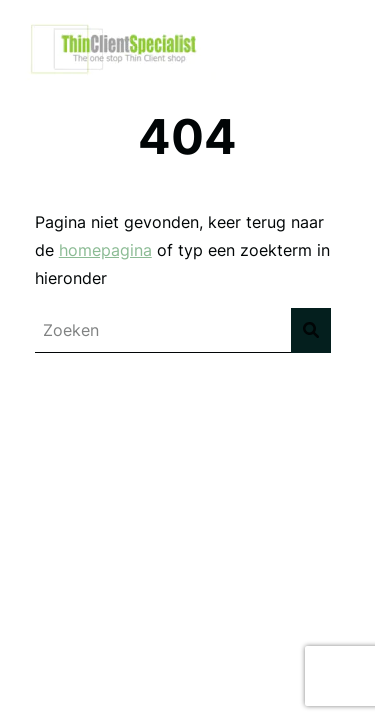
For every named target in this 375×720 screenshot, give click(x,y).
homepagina (105, 250)
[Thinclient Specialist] (117, 75)
